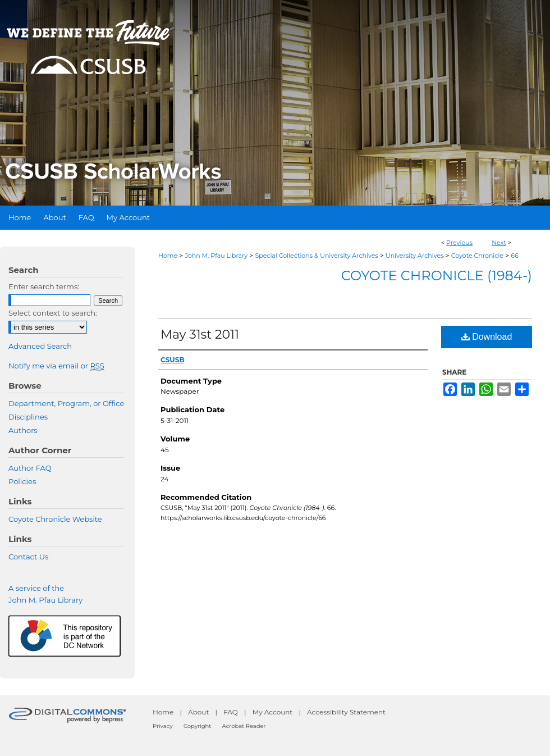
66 (514, 256)
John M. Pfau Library (216, 256)
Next (499, 243)
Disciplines (28, 417)
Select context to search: (53, 313)
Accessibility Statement (346, 712)
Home (168, 256)
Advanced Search (40, 346)
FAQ (231, 712)
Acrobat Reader (244, 726)
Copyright (197, 726)
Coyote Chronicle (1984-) (437, 275)
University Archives (415, 256)
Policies (22, 481)
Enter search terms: (44, 286)
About (198, 712)
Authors (23, 430)
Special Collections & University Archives (316, 256)
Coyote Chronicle (477, 256)
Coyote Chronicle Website (55, 519)
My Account (273, 712)
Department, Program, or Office (66, 403)
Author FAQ (30, 468)
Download (487, 337)
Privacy (163, 726)
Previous (459, 243)
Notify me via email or (56, 366)
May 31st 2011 (200, 334)
